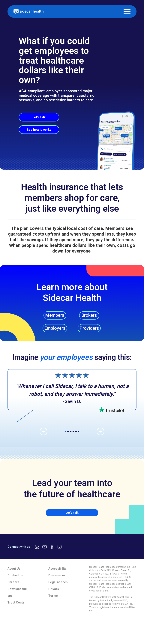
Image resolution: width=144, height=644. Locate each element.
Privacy (54, 595)
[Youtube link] (44, 553)
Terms (53, 602)
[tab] (13, 632)
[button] (127, 11)
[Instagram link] (59, 553)
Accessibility (57, 575)
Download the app (17, 598)
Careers (13, 588)
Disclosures (57, 581)
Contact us (15, 581)
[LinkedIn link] (37, 553)
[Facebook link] (52, 553)
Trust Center (17, 609)
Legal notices (58, 588)
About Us (14, 575)
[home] (28, 11)
